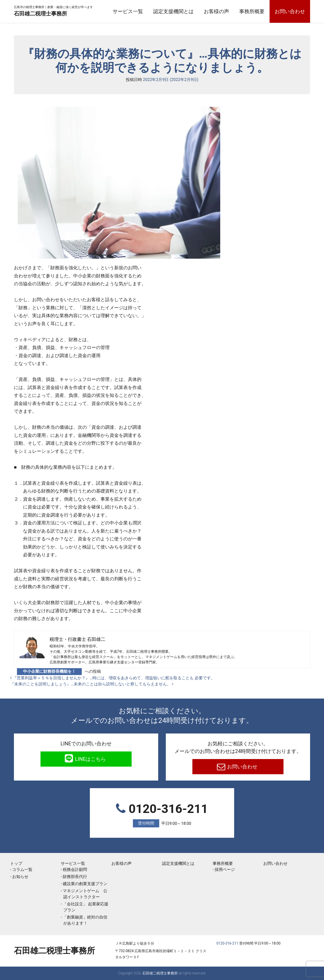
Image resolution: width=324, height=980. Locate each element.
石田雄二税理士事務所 (54, 13)
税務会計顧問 (75, 870)
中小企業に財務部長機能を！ (49, 671)
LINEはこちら (90, 759)
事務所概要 (252, 11)
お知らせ (20, 877)
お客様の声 (216, 11)
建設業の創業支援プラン (85, 884)
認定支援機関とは (173, 11)
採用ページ (225, 870)
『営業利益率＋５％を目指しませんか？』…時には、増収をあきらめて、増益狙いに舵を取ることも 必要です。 (113, 678)
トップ (16, 863)
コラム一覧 (22, 870)
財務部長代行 (75, 877)
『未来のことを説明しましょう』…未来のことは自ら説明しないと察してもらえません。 (92, 684)
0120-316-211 (162, 815)
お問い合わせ (290, 11)
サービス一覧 (128, 11)
